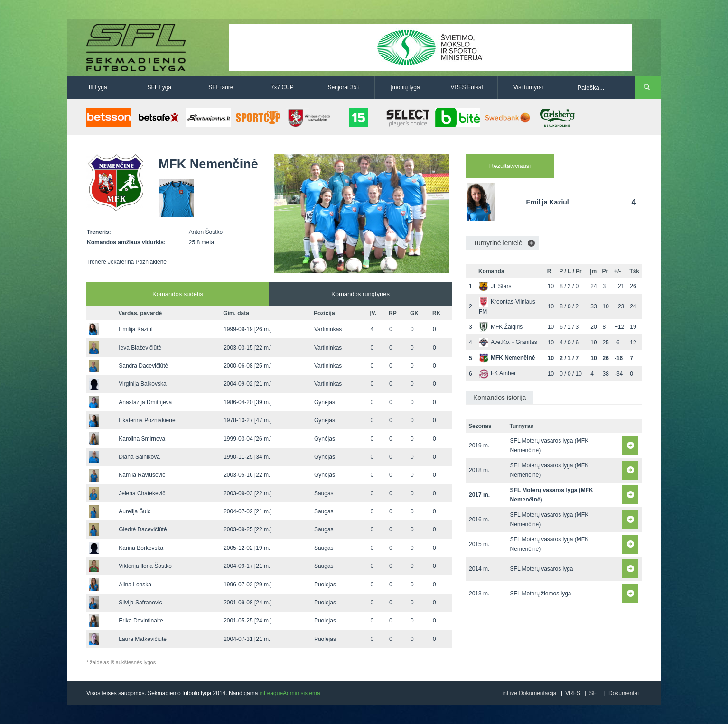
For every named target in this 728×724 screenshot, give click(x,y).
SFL (594, 693)
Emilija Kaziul (135, 329)
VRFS (573, 693)
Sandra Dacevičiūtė (143, 366)
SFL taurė (221, 87)
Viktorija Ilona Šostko (145, 566)
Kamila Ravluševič (142, 475)
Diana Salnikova (139, 457)
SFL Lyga (159, 87)
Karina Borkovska (141, 548)
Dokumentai (624, 693)
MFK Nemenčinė (507, 358)
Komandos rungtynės (360, 294)
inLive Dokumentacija (529, 693)
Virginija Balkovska (143, 384)
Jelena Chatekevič (142, 493)
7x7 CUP (282, 87)
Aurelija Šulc (135, 511)
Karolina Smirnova (142, 439)
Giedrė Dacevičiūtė (143, 529)
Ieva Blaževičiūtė (140, 348)
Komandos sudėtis (178, 294)
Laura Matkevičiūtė (143, 639)
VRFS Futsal (467, 87)
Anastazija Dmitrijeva (145, 402)
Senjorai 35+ (344, 87)
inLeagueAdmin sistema (290, 693)
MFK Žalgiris (501, 327)
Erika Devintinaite (141, 621)
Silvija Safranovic (140, 603)
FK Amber (497, 373)
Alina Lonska (135, 585)
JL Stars (495, 286)
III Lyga (98, 87)
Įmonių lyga (405, 87)
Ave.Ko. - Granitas (508, 342)
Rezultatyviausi (510, 166)
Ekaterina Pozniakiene (147, 420)
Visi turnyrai (528, 87)
